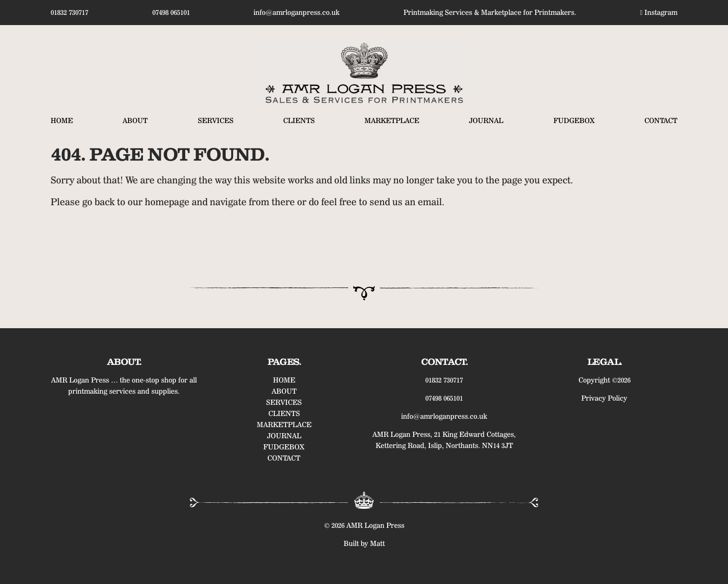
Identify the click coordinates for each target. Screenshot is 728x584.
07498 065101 (171, 13)
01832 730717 (69, 13)
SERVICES (216, 121)
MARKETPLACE (392, 121)
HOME (62, 121)
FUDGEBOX (574, 121)
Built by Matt (364, 544)
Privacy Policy (604, 398)
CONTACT (661, 121)
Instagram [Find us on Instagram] (659, 13)
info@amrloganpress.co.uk (296, 13)
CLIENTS (299, 121)
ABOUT (135, 121)
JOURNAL (486, 121)
